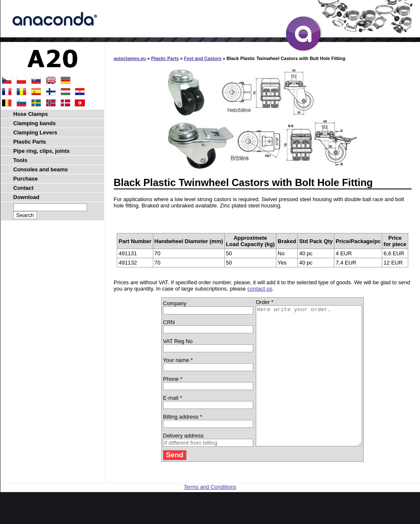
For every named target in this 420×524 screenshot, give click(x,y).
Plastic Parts (165, 58)
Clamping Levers (35, 132)
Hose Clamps (31, 114)
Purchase (26, 179)
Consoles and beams (41, 169)
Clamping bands (35, 123)
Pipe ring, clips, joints (42, 151)
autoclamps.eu (130, 58)
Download (26, 197)
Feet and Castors (203, 58)
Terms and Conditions (210, 515)
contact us (260, 289)
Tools (21, 160)
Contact (24, 188)
